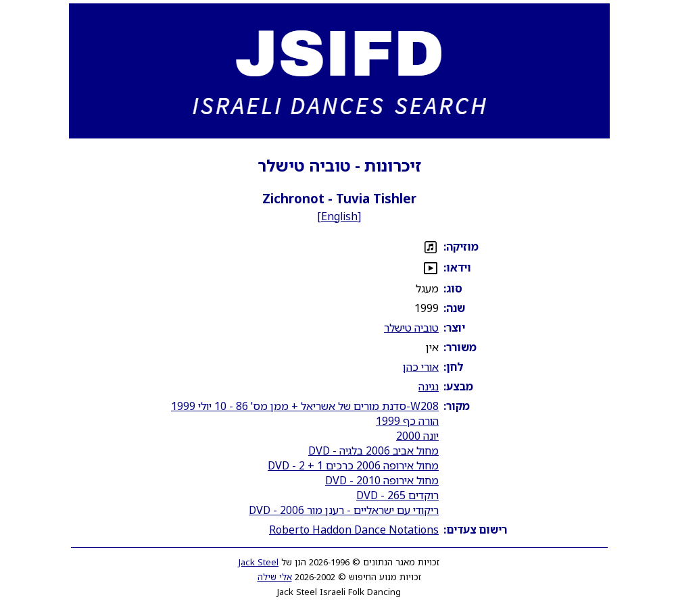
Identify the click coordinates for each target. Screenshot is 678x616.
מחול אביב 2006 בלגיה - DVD (373, 451)
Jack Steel (259, 562)
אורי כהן (421, 367)
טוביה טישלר (411, 328)
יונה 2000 (417, 436)
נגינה (429, 386)
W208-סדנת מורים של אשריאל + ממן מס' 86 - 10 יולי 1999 (305, 406)
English (339, 216)
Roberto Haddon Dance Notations (354, 530)
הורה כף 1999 (407, 421)
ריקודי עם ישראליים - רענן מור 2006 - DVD (344, 510)
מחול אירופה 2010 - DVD (382, 480)
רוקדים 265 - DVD (397, 495)
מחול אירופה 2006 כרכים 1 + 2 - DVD (353, 465)
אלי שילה (275, 577)
